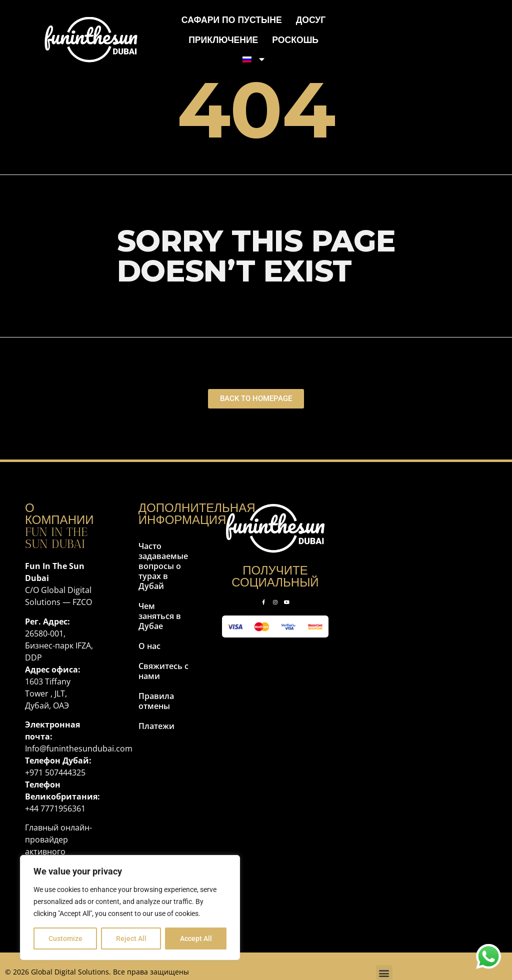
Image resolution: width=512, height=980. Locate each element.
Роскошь (295, 40)
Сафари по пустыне (232, 20)
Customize (65, 938)
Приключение (223, 40)
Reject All (131, 938)
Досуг (311, 20)
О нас (149, 646)
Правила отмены (156, 701)
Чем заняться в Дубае (160, 616)
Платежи (156, 726)
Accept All (196, 938)
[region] (130, 907)
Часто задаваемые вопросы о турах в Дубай (163, 566)
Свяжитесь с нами (163, 671)
